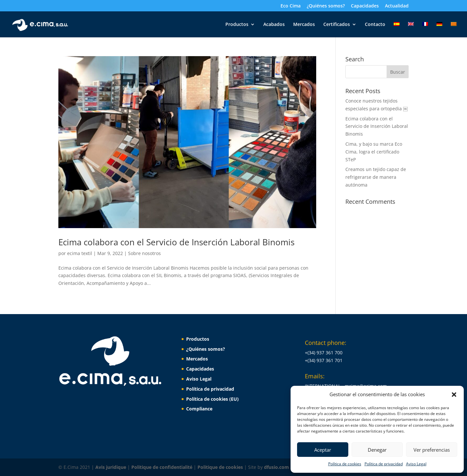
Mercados (304, 25)
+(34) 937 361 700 (324, 353)
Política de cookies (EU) (212, 399)
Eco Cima (291, 6)
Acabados (274, 25)
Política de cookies (345, 464)
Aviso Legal (416, 464)
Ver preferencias (432, 450)
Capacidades (365, 6)
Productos (237, 25)
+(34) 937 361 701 (324, 360)
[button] (454, 395)
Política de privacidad (384, 464)
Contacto (375, 25)
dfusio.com (276, 467)
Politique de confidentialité (162, 467)
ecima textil (80, 253)
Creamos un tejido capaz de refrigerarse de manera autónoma (376, 177)
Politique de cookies (221, 467)
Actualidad (397, 6)
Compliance (199, 409)
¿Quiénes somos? (326, 6)
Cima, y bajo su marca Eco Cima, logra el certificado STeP (374, 152)
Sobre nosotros (144, 253)
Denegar (377, 450)
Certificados (337, 25)
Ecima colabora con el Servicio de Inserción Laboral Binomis (176, 242)
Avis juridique (111, 467)
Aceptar (323, 450)
